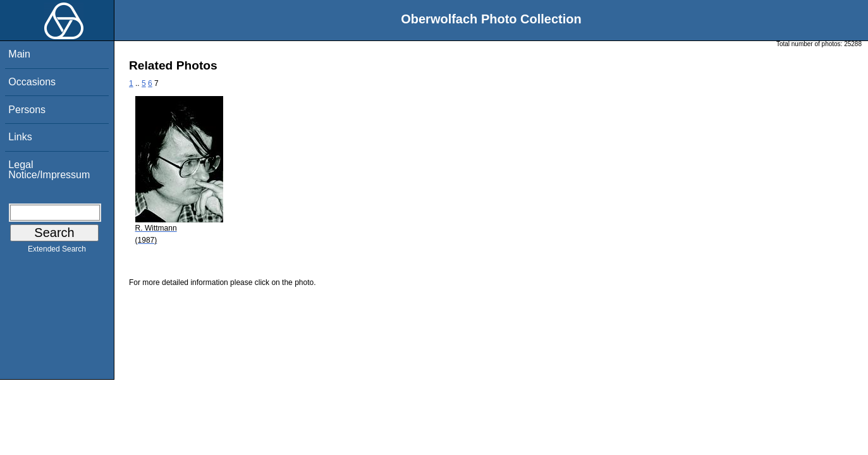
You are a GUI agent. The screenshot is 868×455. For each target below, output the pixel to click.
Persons (27, 110)
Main (19, 54)
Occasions (32, 82)
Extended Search (57, 252)
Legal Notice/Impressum (49, 170)
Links (20, 137)
